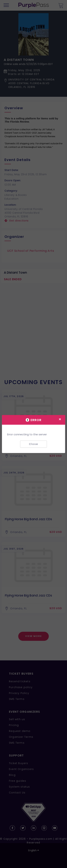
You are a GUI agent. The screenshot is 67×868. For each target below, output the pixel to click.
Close (33, 444)
